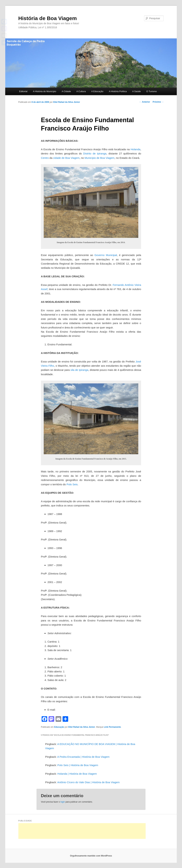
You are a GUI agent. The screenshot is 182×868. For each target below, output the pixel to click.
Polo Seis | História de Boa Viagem (78, 765)
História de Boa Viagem (48, 18)
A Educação (97, 91)
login (63, 802)
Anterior (145, 102)
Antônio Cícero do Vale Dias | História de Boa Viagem (89, 782)
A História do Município (44, 91)
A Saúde (136, 91)
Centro (45, 158)
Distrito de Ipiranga (95, 153)
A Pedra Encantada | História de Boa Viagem (83, 757)
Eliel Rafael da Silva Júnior (67, 102)
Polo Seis (72, 484)
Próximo (158, 102)
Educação (59, 727)
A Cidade (66, 91)
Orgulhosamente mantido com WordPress (91, 856)
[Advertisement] (82, 831)
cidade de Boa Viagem (66, 158)
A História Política (118, 91)
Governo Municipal (106, 255)
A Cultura (81, 91)
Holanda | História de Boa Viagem (77, 774)
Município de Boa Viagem (100, 158)
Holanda (135, 149)
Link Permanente (112, 727)
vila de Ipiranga (79, 370)
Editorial (23, 91)
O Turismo (152, 91)
